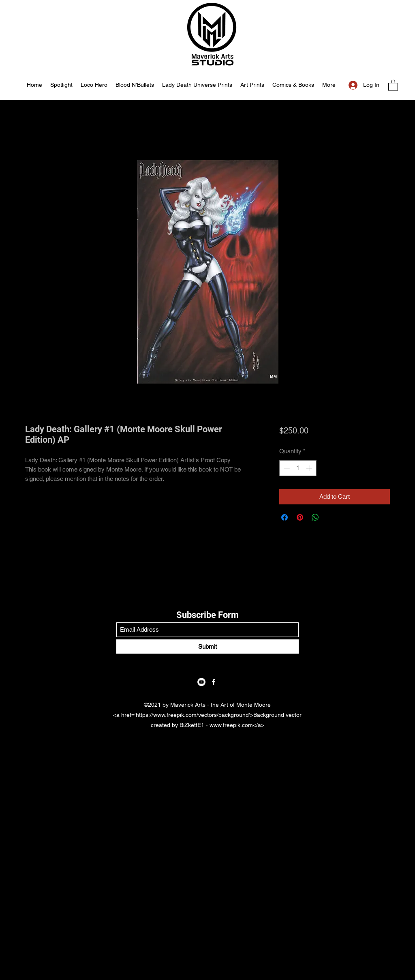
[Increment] (310, 468)
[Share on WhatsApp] (315, 517)
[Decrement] (286, 468)
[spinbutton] (298, 468)
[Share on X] (331, 517)
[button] (393, 85)
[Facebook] (214, 682)
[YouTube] (201, 682)
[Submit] (207, 647)
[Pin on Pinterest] (300, 517)
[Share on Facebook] (285, 517)
